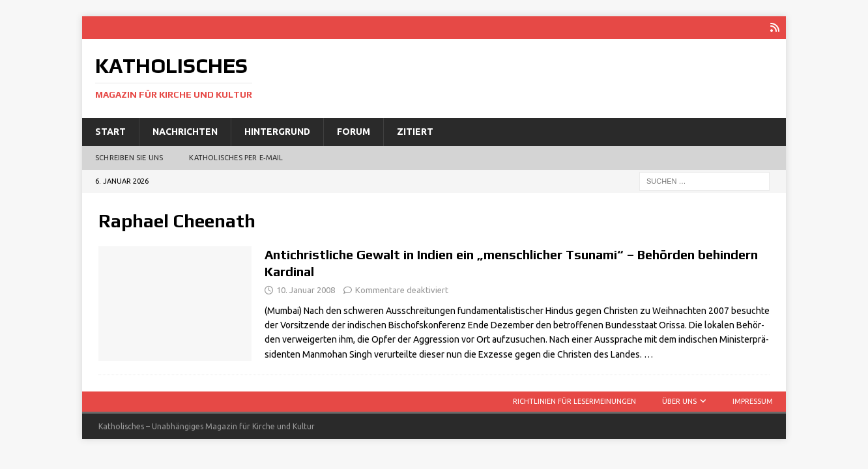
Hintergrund (277, 132)
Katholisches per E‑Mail (236, 158)
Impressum (753, 401)
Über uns (679, 401)
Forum (354, 132)
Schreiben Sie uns (129, 158)
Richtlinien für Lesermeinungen (574, 401)
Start (110, 132)
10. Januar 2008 (306, 290)
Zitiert (415, 132)
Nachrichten (185, 132)
